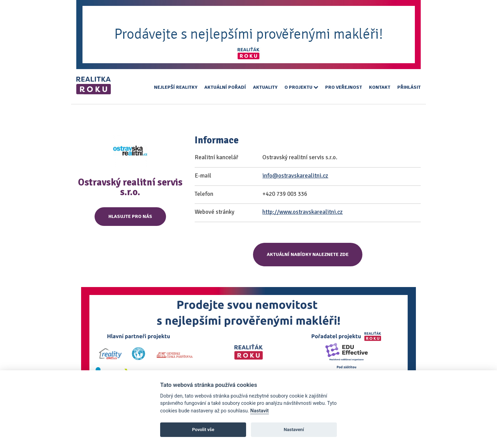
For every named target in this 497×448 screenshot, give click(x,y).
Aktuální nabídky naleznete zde (308, 254)
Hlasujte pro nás (130, 216)
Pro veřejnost (344, 87)
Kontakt (380, 87)
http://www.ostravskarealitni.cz (303, 212)
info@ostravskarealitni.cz (295, 176)
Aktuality (265, 87)
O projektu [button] (301, 87)
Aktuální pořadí (225, 87)
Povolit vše (203, 430)
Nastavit (260, 411)
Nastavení (294, 430)
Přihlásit (409, 87)
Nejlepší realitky (176, 87)
